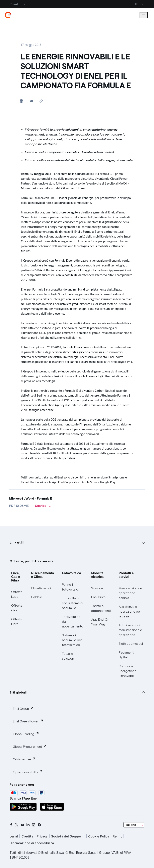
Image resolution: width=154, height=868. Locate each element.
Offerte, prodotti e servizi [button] (31, 561)
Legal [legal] (14, 836)
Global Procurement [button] (30, 746)
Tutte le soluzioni (68, 656)
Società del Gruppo (66, 836)
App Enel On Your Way (100, 622)
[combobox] (134, 825)
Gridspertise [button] (24, 759)
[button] (31, 101)
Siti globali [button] (18, 692)
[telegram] (39, 825)
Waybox (97, 588)
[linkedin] (28, 825)
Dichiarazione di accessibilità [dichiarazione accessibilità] (32, 843)
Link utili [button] (17, 542)
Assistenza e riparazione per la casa (130, 611)
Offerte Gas (17, 608)
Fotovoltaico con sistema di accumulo (72, 603)
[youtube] (22, 825)
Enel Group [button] (23, 708)
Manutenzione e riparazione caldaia (130, 593)
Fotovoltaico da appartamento (73, 622)
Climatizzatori (41, 588)
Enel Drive (98, 597)
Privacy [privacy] (42, 836)
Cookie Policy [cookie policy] (99, 836)
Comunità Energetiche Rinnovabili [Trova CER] (128, 671)
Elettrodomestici (131, 644)
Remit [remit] (117, 836)
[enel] (8, 15)
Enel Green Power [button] (28, 721)
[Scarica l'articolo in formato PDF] (43, 507)
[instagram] (34, 825)
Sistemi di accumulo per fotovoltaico (72, 640)
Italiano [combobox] (130, 825)
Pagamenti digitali (126, 655)
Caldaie (36, 597)
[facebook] (11, 825)
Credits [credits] (27, 836)
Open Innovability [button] (28, 772)
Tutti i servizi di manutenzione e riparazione (130, 630)
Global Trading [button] (26, 734)
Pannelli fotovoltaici (70, 587)
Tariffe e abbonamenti (101, 608)
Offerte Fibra (17, 622)
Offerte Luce (17, 594)
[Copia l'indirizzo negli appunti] (41, 101)
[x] (17, 825)
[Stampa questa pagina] (21, 101)
